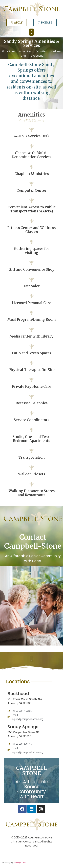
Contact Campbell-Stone (33, 542)
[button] (31, 32)
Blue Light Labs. (20, 863)
